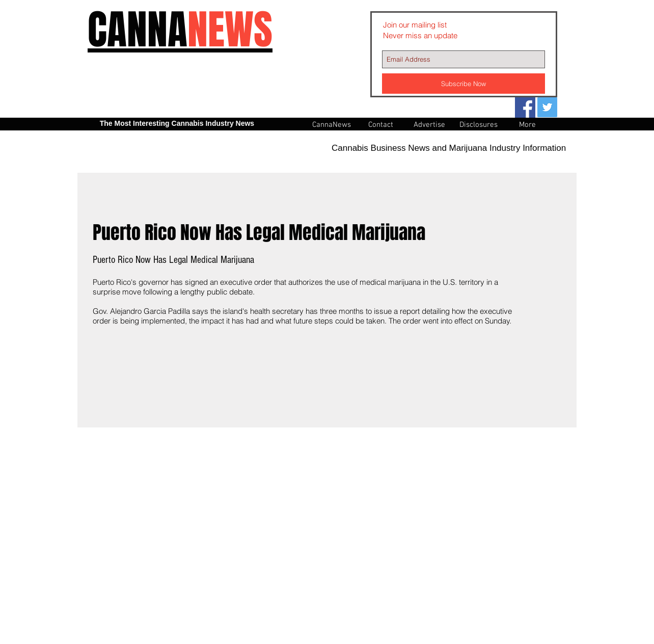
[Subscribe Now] (464, 84)
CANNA (180, 30)
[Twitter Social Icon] (547, 107)
